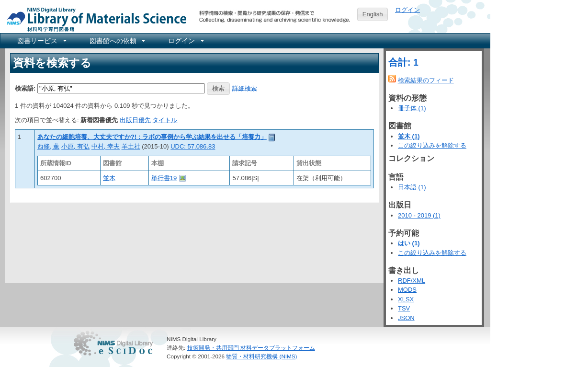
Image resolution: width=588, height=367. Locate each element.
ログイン (407, 10)
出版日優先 (135, 120)
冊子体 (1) (412, 108)
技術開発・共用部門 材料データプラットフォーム (251, 348)
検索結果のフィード (426, 80)
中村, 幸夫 (106, 146)
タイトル (165, 120)
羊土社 (131, 146)
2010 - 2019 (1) (419, 215)
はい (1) (409, 243)
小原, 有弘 (75, 146)
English (373, 14)
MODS (407, 290)
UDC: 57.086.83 (193, 146)
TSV (404, 308)
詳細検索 (245, 88)
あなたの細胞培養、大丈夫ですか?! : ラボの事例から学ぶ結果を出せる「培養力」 (152, 137)
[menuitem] (41, 41)
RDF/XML (412, 281)
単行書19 (164, 178)
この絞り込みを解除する (432, 145)
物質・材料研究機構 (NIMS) (261, 356)
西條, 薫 (48, 146)
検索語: (25, 88)
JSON (406, 318)
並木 (109, 178)
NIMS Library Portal (94, 19)
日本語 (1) (412, 187)
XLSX (406, 299)
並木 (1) (409, 136)
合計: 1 (403, 62)
